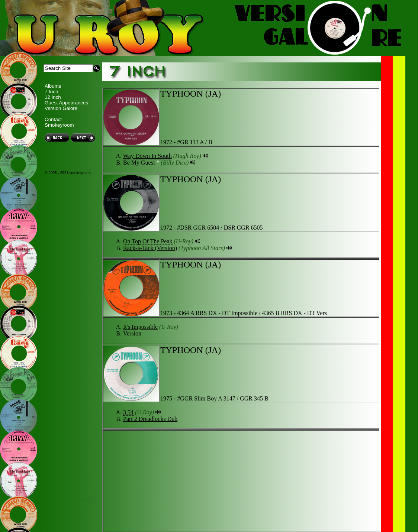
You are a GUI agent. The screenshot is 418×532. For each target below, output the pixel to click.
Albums (53, 86)
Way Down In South (147, 156)
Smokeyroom (59, 125)
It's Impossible (140, 327)
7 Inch (51, 92)
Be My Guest (139, 163)
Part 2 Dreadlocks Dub (150, 419)
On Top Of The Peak (148, 241)
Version (132, 333)
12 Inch (53, 97)
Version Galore (61, 108)
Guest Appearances (66, 103)
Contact (53, 119)
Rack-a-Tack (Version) (150, 248)
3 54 (128, 412)
